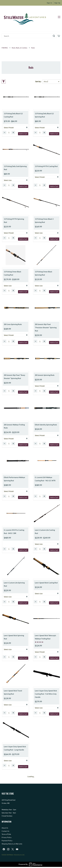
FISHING (5, 48)
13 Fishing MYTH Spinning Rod (14, 221)
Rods (33, 48)
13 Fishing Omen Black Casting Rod (12, 273)
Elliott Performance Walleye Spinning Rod (14, 479)
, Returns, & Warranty (15, 844)
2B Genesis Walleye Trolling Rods (14, 426)
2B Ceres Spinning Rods (13, 324)
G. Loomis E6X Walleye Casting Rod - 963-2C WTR (45, 479)
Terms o (4, 834)
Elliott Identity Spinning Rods (46, 425)
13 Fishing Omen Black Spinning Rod (43, 273)
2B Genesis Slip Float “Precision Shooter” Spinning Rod (46, 327)
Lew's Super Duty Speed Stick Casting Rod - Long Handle (15, 748)
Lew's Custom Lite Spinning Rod (14, 584)
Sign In (49, 3)
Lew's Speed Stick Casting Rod (46, 583)
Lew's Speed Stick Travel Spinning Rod (13, 692)
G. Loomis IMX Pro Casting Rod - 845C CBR (14, 532)
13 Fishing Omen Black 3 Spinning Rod (44, 221)
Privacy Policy (7, 837)
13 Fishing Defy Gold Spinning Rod (15, 168)
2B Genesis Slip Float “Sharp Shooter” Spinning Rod (14, 377)
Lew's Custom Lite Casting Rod (45, 532)
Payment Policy (7, 841)
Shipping (5, 844)
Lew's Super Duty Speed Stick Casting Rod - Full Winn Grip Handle (46, 694)
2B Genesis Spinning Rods (45, 375)
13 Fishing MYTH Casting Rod (46, 166)
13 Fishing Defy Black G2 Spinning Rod (44, 115)
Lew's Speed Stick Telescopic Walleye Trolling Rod (45, 637)
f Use (9, 834)
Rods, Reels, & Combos (20, 48)
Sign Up (57, 3)
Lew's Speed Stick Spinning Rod (14, 637)
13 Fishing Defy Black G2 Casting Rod (13, 115)
